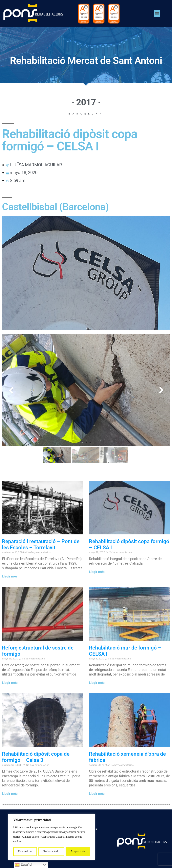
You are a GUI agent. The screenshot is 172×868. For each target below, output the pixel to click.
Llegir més (10, 576)
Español (23, 865)
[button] (157, 13)
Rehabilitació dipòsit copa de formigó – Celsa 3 (36, 757)
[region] (52, 837)
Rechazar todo (51, 851)
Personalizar (25, 851)
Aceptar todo (78, 851)
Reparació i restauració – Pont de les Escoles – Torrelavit (41, 544)
